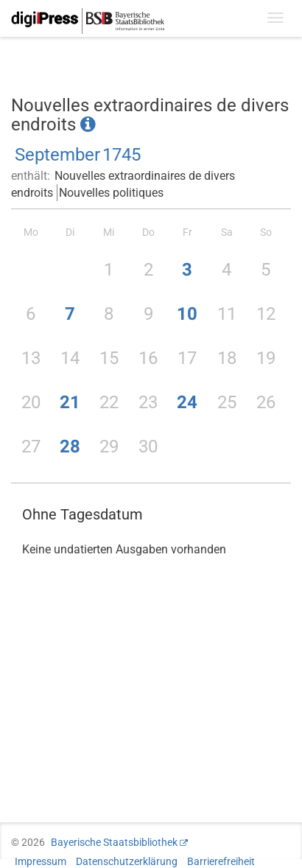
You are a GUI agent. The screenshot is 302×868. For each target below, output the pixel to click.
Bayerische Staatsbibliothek (114, 842)
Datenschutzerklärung (127, 861)
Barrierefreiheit (221, 861)
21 (70, 402)
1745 (122, 155)
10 (187, 314)
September (57, 155)
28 (70, 447)
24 (187, 402)
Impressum (41, 861)
